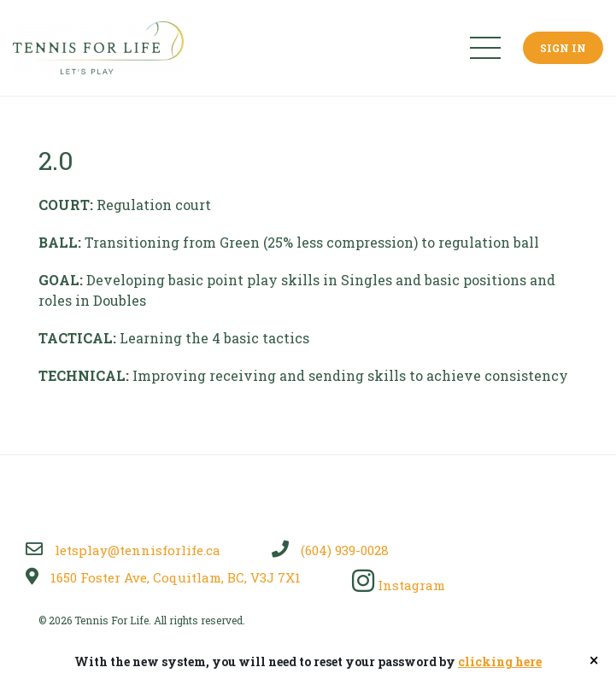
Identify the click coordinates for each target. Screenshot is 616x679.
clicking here (500, 661)
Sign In (563, 48)
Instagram (399, 585)
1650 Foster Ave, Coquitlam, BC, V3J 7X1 (163, 577)
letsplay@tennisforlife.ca (123, 550)
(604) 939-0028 (330, 550)
